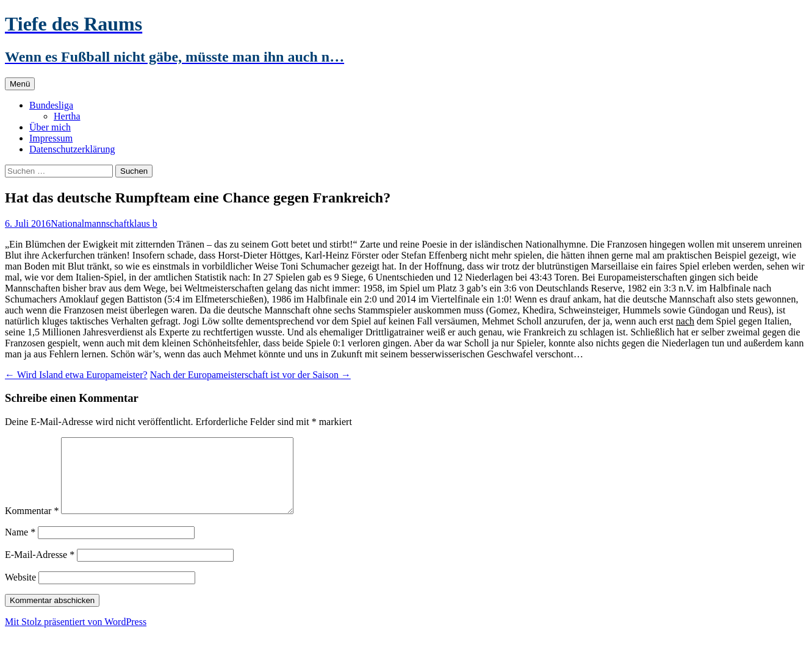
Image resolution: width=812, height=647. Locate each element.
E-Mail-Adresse (40, 569)
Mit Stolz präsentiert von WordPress (76, 636)
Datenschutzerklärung (72, 149)
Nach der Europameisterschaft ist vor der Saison (250, 375)
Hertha (67, 116)
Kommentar (32, 525)
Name (20, 547)
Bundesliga (51, 105)
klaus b (143, 223)
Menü (20, 84)
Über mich (50, 127)
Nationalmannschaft (90, 223)
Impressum (51, 138)
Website (20, 592)
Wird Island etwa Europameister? (76, 375)
